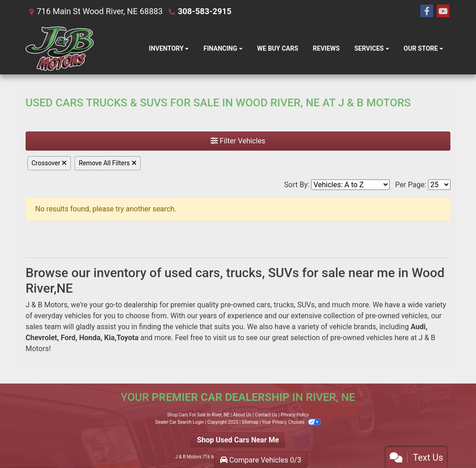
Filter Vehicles (238, 141)
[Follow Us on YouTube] (443, 11)
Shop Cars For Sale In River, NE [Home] (198, 415)
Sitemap (250, 422)
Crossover (49, 163)
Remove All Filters (107, 163)
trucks (284, 305)
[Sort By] (350, 185)
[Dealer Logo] (60, 49)
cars (263, 305)
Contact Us (266, 415)
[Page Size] (439, 185)
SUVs (306, 305)
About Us (242, 415)
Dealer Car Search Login (180, 422)
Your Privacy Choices (291, 422)
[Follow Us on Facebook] (427, 11)
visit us (224, 338)
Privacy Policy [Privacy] (295, 415)
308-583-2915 (204, 11)
